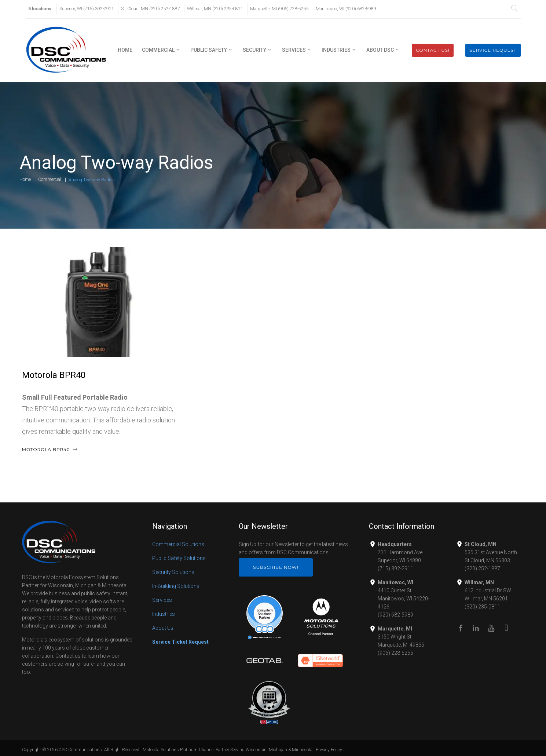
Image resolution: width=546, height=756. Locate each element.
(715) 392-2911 (395, 568)
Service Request (493, 50)
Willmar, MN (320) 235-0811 (215, 9)
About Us (163, 628)
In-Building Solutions (176, 586)
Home (125, 50)
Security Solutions (173, 572)
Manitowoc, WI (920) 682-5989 (346, 9)
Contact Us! (433, 50)
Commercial (158, 50)
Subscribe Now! (276, 567)
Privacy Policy (329, 750)
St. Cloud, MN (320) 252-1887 (151, 9)
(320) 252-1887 (482, 568)
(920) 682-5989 (395, 615)
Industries (336, 50)
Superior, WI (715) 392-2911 (87, 9)
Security (254, 50)
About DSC (380, 50)
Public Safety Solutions (179, 558)
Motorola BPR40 (54, 375)
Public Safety (209, 50)
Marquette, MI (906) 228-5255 (279, 9)
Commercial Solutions (178, 544)
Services (294, 50)
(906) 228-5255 (395, 653)
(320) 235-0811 (482, 607)
